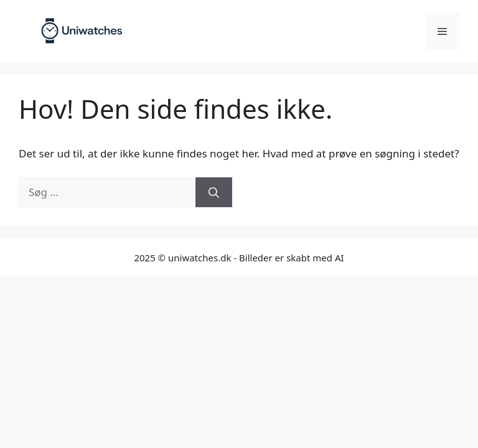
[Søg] (214, 192)
